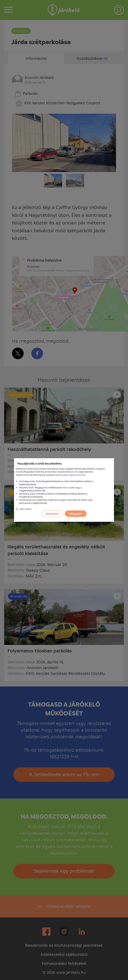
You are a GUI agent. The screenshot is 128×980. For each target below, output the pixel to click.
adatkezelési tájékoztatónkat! (71, 475)
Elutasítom (52, 514)
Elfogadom (76, 514)
